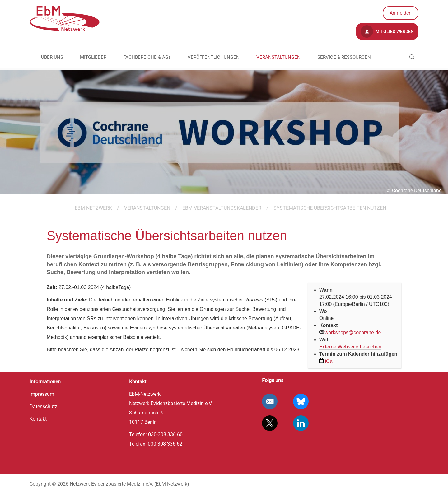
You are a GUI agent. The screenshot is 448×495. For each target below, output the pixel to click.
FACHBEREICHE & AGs (147, 57)
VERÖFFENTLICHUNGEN (214, 57)
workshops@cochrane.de (353, 332)
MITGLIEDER (93, 57)
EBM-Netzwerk (93, 208)
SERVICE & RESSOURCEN (344, 57)
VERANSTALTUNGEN (278, 57)
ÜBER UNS (52, 57)
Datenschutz (43, 406)
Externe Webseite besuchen (350, 347)
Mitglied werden (387, 31)
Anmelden (401, 13)
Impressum (42, 394)
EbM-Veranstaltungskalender (222, 208)
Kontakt (38, 419)
